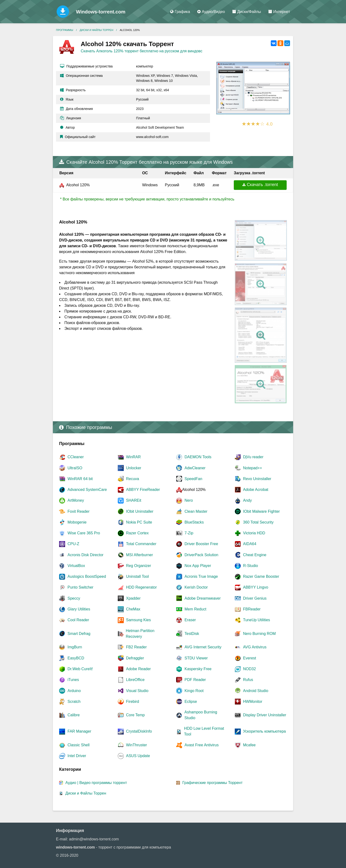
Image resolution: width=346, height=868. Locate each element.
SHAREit (134, 500)
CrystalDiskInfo (139, 731)
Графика (180, 12)
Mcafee (249, 745)
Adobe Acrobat (256, 490)
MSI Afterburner (140, 555)
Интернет (279, 12)
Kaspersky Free (198, 669)
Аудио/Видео (211, 12)
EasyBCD (76, 658)
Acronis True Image (201, 576)
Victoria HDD (254, 533)
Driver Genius (255, 598)
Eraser (190, 620)
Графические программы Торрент (213, 783)
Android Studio (256, 691)
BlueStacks (194, 522)
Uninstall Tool (138, 576)
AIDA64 (250, 544)
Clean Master (196, 511)
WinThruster (137, 745)
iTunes (73, 680)
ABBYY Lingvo (256, 587)
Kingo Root (194, 691)
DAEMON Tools (198, 457)
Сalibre (74, 715)
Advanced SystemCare (87, 490)
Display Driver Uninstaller (265, 715)
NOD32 (250, 669)
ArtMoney (76, 500)
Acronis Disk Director (85, 555)
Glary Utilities (79, 609)
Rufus (248, 680)
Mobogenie (77, 522)
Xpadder (133, 598)
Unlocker (134, 468)
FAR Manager (79, 731)
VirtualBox (76, 566)
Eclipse (191, 702)
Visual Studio (137, 691)
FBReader (252, 609)
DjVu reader (253, 457)
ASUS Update (138, 756)
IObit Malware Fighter (262, 511)
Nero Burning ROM (259, 634)
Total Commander (141, 544)
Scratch (74, 702)
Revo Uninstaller (257, 479)
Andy (247, 500)
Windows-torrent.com (101, 12)
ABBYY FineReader (143, 490)
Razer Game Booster (261, 576)
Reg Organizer (139, 566)
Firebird (133, 702)
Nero (189, 500)
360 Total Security (258, 522)
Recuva (133, 479)
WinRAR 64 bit (80, 479)
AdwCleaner (195, 468)
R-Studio (251, 566)
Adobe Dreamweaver (203, 598)
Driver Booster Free (201, 544)
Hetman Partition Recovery (140, 634)
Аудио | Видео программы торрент (96, 783)
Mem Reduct (195, 609)
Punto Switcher (80, 587)
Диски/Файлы (247, 12)
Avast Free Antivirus (202, 745)
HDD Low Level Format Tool (204, 731)
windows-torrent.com (75, 847)
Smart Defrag (79, 634)
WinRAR (133, 457)
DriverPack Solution (201, 555)
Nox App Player (198, 566)
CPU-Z (73, 544)
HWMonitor (253, 702)
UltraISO (75, 468)
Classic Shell (79, 745)
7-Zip (189, 533)
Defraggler (135, 658)
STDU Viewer (196, 658)
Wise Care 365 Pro (84, 533)
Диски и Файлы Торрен (86, 793)
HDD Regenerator (142, 587)
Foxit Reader (79, 511)
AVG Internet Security (203, 647)
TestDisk (192, 634)
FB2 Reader (136, 647)
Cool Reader (78, 620)
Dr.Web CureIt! (80, 669)
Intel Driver (77, 756)
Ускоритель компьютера (265, 731)
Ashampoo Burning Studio (201, 715)
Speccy (74, 598)
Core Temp (136, 715)
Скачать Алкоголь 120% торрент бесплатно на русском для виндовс (142, 51)
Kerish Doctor (196, 587)
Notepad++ (253, 468)
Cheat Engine (255, 555)
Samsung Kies (139, 620)
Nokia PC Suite (139, 522)
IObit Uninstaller (140, 511)
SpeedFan (193, 479)
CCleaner (76, 457)
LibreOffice (135, 680)
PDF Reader (195, 680)
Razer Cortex (137, 533)
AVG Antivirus (255, 647)
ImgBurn (75, 647)
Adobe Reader (139, 669)
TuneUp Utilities (257, 620)
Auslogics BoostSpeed (87, 576)
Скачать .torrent (262, 185)
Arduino (74, 691)
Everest (250, 658)
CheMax (133, 609)
